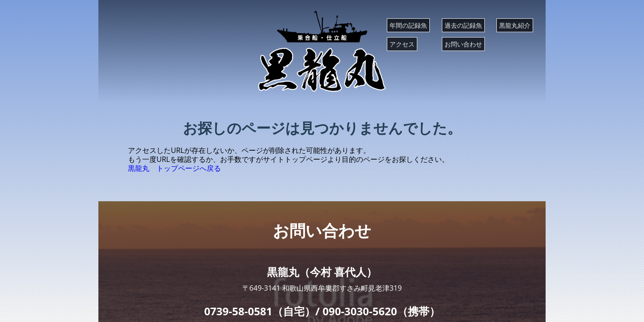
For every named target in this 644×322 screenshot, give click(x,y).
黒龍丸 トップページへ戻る (174, 168)
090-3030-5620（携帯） (381, 311)
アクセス (402, 44)
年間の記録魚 (408, 25)
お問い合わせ (463, 44)
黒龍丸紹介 (515, 25)
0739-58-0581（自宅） (260, 311)
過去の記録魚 (463, 25)
